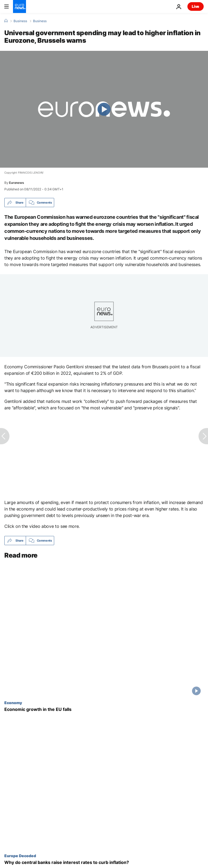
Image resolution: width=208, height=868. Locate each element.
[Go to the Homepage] (19, 6)
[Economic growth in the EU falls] (104, 709)
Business (20, 21)
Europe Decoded (20, 856)
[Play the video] (104, 109)
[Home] (6, 21)
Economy (13, 703)
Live (196, 6)
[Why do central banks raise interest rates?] (104, 862)
